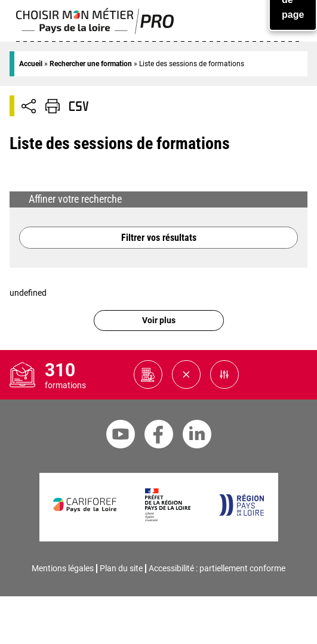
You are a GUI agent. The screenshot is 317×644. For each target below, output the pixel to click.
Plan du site (121, 568)
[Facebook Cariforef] (159, 436)
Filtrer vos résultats (159, 238)
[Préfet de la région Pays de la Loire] (167, 518)
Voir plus (159, 321)
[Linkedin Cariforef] (197, 436)
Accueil (31, 64)
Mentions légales (63, 568)
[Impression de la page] (53, 106)
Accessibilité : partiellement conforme (217, 568)
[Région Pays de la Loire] (241, 513)
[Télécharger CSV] (79, 106)
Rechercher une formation (91, 64)
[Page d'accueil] (95, 31)
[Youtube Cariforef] (121, 436)
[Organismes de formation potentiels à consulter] (148, 374)
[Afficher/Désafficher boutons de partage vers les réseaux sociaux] (29, 106)
